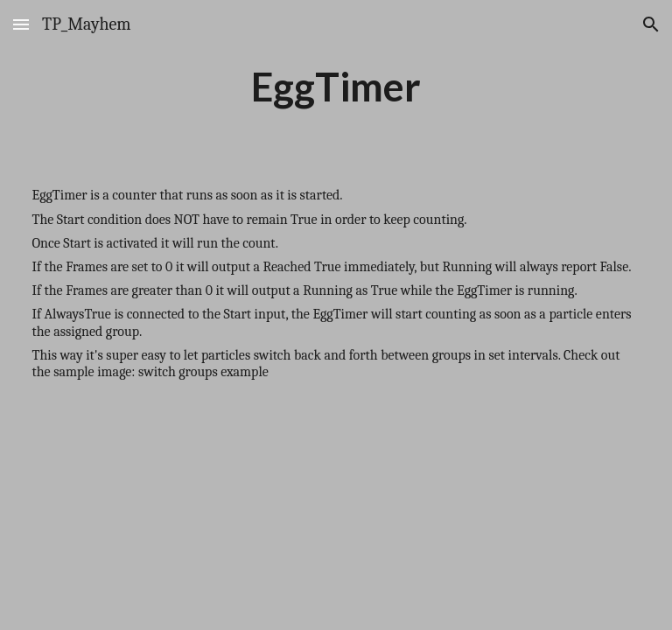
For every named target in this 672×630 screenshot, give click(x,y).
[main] (336, 87)
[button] (21, 24)
